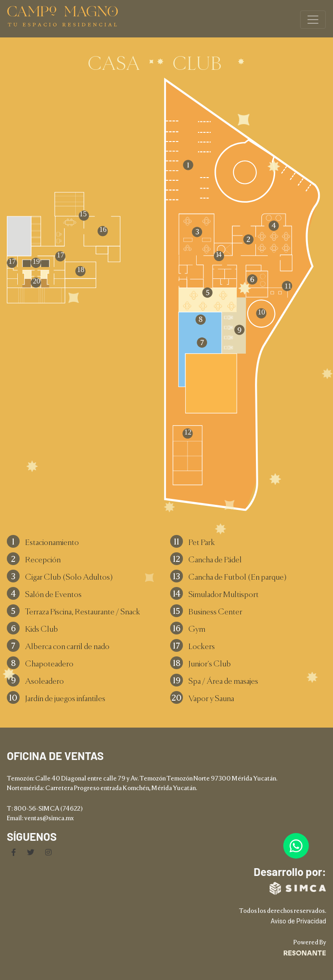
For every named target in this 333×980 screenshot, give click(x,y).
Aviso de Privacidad (298, 921)
